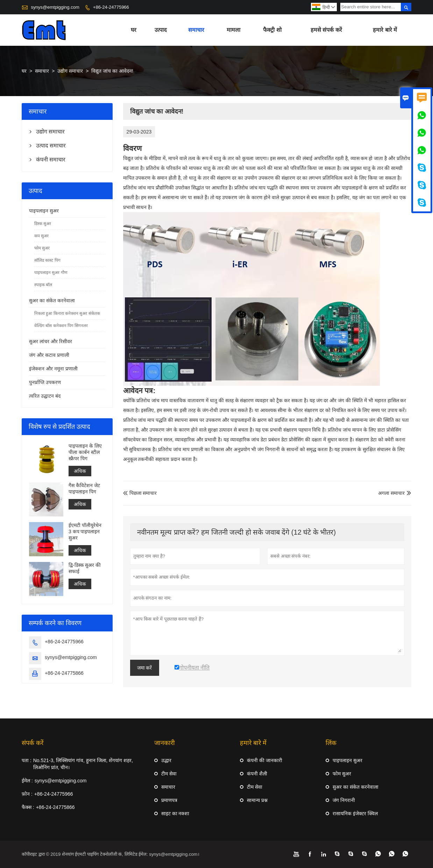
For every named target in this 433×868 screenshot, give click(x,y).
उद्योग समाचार (70, 71)
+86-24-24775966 (111, 7)
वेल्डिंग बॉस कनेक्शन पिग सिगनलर (61, 326)
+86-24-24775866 (64, 673)
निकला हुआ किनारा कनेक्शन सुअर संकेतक (67, 313)
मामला (233, 30)
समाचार (196, 30)
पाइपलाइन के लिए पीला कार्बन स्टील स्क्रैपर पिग (85, 452)
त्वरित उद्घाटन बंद (45, 396)
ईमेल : (27, 781)
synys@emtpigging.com (55, 7)
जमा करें (145, 668)
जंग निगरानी (344, 800)
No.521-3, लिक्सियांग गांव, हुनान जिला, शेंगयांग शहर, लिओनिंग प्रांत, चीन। (83, 764)
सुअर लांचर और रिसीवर (51, 341)
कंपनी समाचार (51, 160)
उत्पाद (161, 30)
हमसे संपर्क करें (326, 30)
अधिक (80, 471)
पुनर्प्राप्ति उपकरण (45, 382)
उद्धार (166, 760)
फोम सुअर (42, 248)
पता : (27, 760)
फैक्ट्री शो (272, 30)
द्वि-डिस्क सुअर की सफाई (85, 568)
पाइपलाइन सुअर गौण (51, 273)
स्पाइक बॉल (43, 285)
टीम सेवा (169, 774)
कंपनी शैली (257, 774)
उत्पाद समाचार (51, 146)
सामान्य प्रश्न (257, 800)
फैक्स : (28, 807)
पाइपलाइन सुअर (44, 211)
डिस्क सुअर (43, 224)
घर (134, 30)
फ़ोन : (27, 794)
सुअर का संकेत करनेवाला (52, 301)
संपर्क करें (33, 743)
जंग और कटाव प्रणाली (49, 355)
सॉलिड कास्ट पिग (47, 260)
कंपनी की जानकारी (265, 760)
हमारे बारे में (385, 30)
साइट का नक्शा (175, 813)
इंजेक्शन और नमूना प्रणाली (53, 369)
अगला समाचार (391, 493)
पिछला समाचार (140, 493)
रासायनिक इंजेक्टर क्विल (355, 813)
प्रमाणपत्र (169, 800)
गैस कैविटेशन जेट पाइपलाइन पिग (84, 489)
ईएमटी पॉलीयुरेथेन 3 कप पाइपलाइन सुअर (85, 531)
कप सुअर (41, 236)
